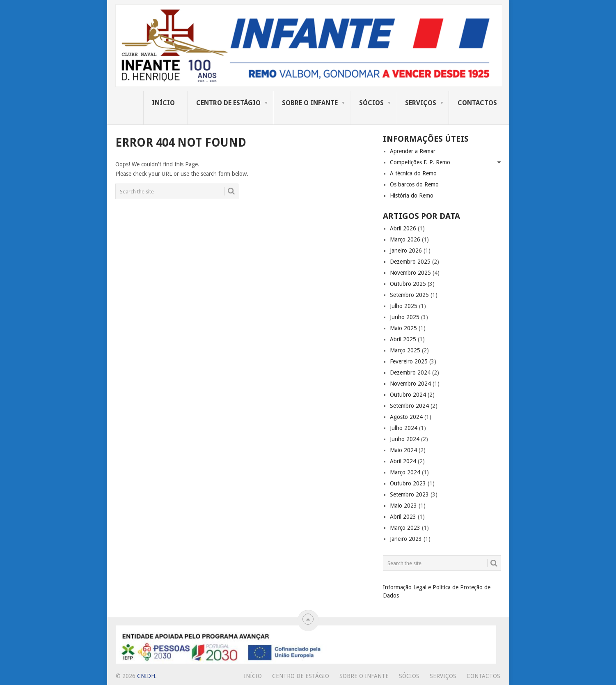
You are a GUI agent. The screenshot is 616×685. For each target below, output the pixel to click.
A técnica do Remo (413, 173)
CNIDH (146, 676)
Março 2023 (405, 528)
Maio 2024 (403, 450)
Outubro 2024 (408, 395)
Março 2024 (405, 472)
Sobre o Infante (310, 103)
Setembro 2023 (409, 494)
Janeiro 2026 (406, 251)
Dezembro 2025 (410, 262)
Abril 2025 (403, 339)
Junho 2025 (405, 317)
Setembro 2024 (409, 406)
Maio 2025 (403, 328)
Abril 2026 (403, 228)
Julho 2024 (404, 428)
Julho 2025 (404, 306)
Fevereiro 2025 (409, 361)
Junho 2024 (405, 439)
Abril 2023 (403, 517)
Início (163, 103)
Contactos (477, 103)
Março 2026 (405, 239)
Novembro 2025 (410, 273)
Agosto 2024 (406, 417)
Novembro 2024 (410, 384)
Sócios (371, 103)
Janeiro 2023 (406, 539)
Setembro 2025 (409, 295)
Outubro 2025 (408, 284)
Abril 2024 (403, 461)
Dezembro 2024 (410, 372)
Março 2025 (405, 350)
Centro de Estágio (228, 103)
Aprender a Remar (413, 151)
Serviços (421, 103)
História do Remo (412, 195)
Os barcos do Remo (414, 184)
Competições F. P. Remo (420, 162)
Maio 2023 (403, 506)
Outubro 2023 (408, 483)
